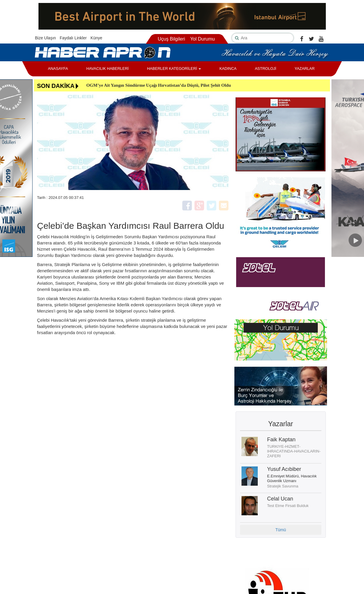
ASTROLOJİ (265, 69)
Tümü (281, 530)
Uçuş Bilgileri (171, 39)
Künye (96, 38)
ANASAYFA (58, 69)
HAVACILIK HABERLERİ (108, 69)
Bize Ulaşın (45, 38)
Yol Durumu (203, 39)
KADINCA (228, 69)
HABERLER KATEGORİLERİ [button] (174, 69)
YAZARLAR (305, 69)
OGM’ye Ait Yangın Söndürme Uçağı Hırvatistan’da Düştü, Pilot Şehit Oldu (159, 85)
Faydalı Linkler (73, 38)
